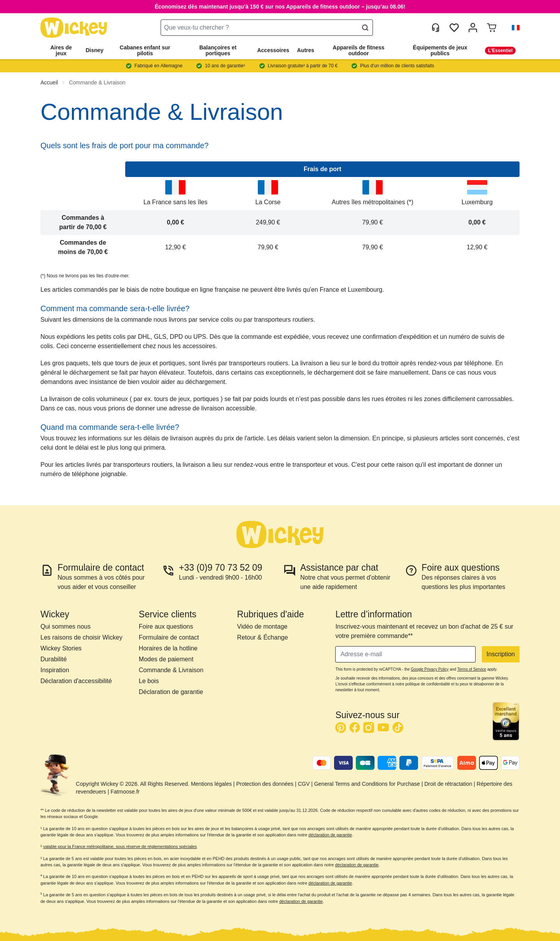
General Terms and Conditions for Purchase (367, 784)
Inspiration (55, 670)
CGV (304, 784)
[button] (513, 28)
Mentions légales (211, 784)
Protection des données (265, 784)
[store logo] (74, 28)
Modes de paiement (166, 659)
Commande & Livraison (97, 82)
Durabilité (54, 659)
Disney (94, 50)
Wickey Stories (61, 648)
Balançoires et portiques (218, 50)
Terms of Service (472, 669)
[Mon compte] (473, 28)
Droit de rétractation (448, 784)
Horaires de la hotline (168, 648)
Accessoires (273, 50)
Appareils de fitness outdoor (359, 50)
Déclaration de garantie (171, 692)
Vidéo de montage (262, 626)
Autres (306, 50)
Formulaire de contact (169, 637)
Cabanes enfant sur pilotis (145, 50)
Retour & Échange (263, 637)
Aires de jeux (61, 50)
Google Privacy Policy (430, 669)
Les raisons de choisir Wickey (81, 637)
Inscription (501, 654)
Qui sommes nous (66, 626)
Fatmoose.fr (125, 792)
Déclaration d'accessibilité (76, 681)
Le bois (149, 681)
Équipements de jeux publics (440, 50)
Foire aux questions (166, 626)
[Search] (365, 28)
